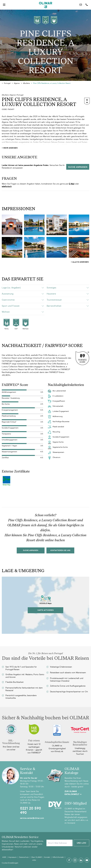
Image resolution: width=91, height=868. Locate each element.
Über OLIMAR (36, 857)
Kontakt (47, 857)
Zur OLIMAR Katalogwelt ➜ (73, 793)
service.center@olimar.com (32, 818)
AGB (4, 857)
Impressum (13, 857)
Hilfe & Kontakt (58, 857)
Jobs (34, 860)
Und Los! (81, 843)
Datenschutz (24, 857)
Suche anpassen (78, 167)
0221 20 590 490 (31, 810)
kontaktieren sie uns (60, 550)
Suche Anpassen (31, 550)
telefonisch (7, 186)
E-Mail (72, 184)
